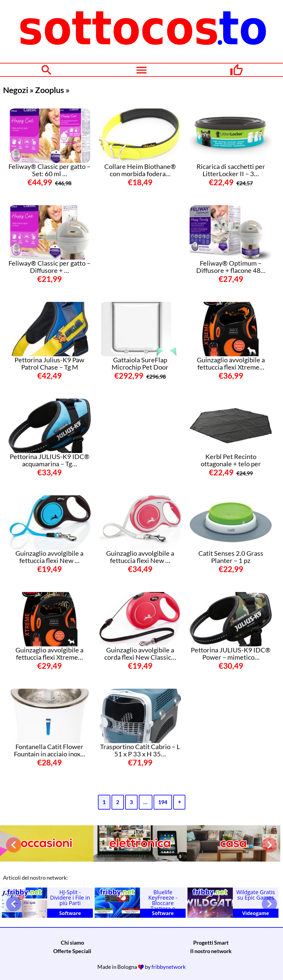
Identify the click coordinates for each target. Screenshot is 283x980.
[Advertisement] (145, 243)
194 (163, 802)
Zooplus (50, 90)
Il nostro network (211, 951)
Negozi (16, 90)
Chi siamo (72, 943)
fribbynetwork (169, 967)
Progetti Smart (211, 943)
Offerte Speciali (72, 951)
